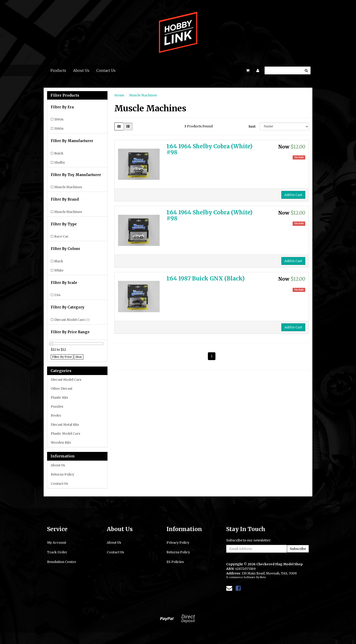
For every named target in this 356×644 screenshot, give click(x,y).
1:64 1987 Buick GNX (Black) (206, 279)
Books (56, 415)
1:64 (57, 295)
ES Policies (175, 562)
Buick (59, 153)
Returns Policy (62, 474)
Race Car (61, 236)
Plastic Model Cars (65, 434)
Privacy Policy (178, 543)
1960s (59, 119)
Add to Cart (293, 195)
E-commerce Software (241, 577)
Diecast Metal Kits (65, 425)
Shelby (60, 162)
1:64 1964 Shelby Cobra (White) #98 (209, 149)
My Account (57, 543)
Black (59, 261)
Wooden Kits (61, 442)
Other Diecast (62, 389)
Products (58, 70)
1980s (59, 129)
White (59, 270)
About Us (81, 70)
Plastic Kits (59, 398)
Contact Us (106, 70)
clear (79, 357)
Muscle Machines (68, 187)
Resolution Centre (62, 562)
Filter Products (65, 95)
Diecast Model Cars (72, 320)
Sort (252, 126)
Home (119, 95)
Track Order (57, 552)
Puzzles (57, 406)
